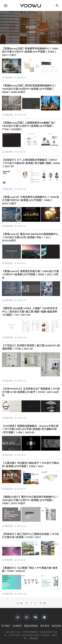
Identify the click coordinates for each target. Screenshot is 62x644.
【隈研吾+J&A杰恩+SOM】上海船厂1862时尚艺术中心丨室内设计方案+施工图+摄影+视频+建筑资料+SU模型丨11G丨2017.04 (30, 311)
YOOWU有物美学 (30, 632)
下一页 (43, 603)
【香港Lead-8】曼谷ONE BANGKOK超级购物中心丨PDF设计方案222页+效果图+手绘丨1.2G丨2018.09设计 (30, 237)
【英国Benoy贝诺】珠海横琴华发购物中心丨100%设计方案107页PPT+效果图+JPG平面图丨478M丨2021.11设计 (30, 52)
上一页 (19, 603)
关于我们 (6, 626)
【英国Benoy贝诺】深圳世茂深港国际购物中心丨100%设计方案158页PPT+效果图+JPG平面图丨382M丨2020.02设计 (29, 89)
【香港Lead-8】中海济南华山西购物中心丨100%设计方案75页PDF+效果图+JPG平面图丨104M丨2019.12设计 (30, 200)
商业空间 (9, 77)
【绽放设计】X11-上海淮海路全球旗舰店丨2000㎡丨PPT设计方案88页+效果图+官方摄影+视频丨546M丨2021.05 (31, 163)
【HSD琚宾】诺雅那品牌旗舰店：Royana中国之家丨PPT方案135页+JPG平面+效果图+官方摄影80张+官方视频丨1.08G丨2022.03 (30, 429)
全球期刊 (17, 626)
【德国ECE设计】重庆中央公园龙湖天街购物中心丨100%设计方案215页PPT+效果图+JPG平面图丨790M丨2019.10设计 (30, 500)
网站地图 (34, 638)
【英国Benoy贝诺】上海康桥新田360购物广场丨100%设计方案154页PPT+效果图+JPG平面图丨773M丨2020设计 (29, 126)
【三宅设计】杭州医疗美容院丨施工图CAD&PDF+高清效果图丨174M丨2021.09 (31, 347)
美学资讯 (45, 626)
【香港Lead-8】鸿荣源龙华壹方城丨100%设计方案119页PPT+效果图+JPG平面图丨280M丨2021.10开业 (30, 274)
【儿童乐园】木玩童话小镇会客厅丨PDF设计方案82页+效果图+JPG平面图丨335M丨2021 (31, 464)
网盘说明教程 (31, 626)
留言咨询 (56, 626)
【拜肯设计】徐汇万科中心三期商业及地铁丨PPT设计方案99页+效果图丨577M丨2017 (30, 536)
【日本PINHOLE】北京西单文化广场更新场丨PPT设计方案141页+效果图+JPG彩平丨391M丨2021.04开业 (31, 392)
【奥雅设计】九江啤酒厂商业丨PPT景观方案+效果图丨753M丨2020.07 (30, 569)
